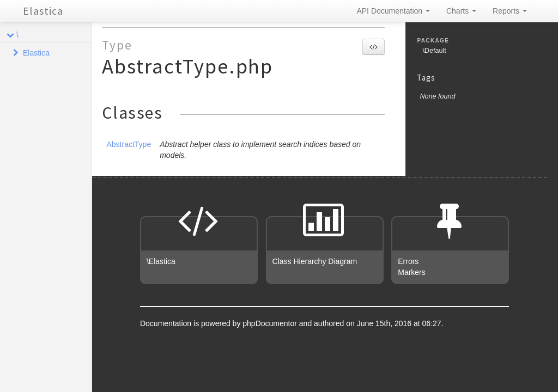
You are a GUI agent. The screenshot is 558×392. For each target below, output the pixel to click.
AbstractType (129, 144)
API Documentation (393, 11)
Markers (412, 272)
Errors (408, 261)
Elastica (43, 11)
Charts (461, 11)
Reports (510, 11)
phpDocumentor (271, 323)
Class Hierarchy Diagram (315, 261)
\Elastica (161, 261)
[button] (374, 47)
